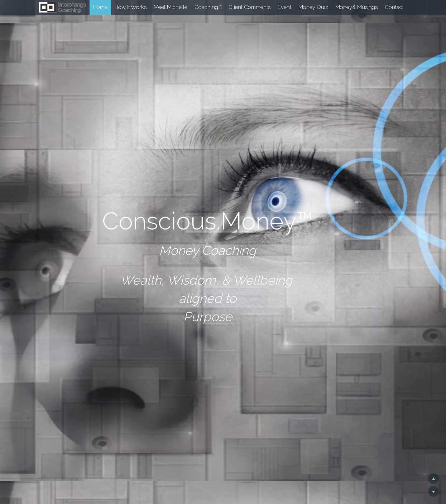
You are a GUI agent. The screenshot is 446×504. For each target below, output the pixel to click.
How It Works (131, 7)
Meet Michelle (171, 7)
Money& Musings (356, 7)
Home (100, 7)
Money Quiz (313, 7)
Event (284, 7)
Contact (394, 7)
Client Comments (250, 7)
